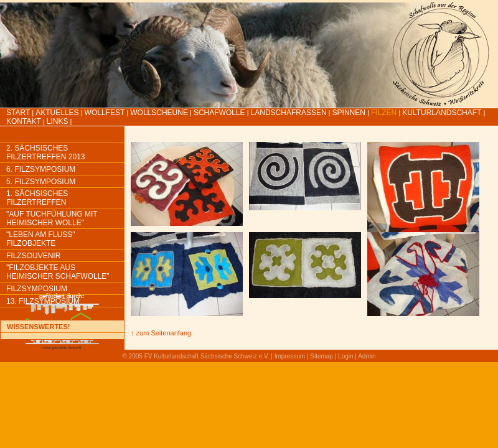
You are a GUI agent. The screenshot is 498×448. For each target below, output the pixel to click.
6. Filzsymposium (41, 169)
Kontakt (24, 121)
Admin (367, 356)
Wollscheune (159, 113)
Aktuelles (57, 113)
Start (18, 113)
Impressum (290, 356)
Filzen (384, 113)
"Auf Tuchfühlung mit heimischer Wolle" (52, 218)
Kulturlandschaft (442, 113)
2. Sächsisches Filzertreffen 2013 (45, 152)
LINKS (58, 121)
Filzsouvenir (33, 256)
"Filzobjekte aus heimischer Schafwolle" (58, 272)
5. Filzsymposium (41, 182)
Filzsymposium (37, 289)
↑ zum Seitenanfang (161, 333)
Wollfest (105, 113)
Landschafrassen (289, 113)
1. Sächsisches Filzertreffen (37, 198)
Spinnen (349, 113)
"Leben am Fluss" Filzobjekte (41, 239)
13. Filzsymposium (43, 301)
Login (345, 356)
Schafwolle (219, 113)
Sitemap (322, 356)
